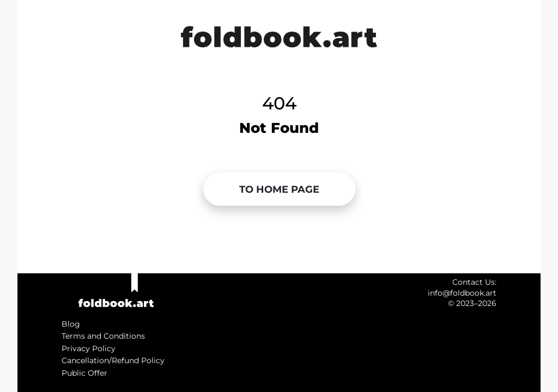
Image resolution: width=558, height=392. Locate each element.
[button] (279, 189)
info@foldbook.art (462, 293)
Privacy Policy (89, 348)
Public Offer (84, 373)
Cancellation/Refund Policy (113, 360)
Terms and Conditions (103, 336)
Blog (71, 324)
